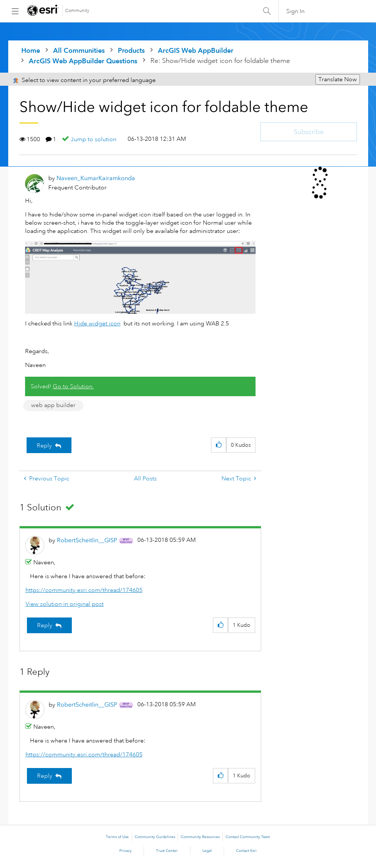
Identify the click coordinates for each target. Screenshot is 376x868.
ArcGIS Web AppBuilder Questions (83, 61)
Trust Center (167, 851)
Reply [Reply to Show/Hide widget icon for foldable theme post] (44, 446)
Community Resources (200, 837)
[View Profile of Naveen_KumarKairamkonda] (96, 178)
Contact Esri (246, 851)
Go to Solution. (73, 386)
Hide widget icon (97, 324)
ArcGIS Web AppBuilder (196, 50)
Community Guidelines (155, 837)
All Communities (79, 50)
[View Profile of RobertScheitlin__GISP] (87, 540)
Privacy (126, 851)
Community (77, 11)
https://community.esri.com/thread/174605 (84, 590)
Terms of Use (117, 837)
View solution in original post (65, 604)
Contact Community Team (248, 837)
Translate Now (338, 79)
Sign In (295, 11)
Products (131, 50)
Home (31, 50)
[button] (219, 445)
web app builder (53, 405)
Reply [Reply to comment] (45, 625)
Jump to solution (94, 139)
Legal (207, 851)
